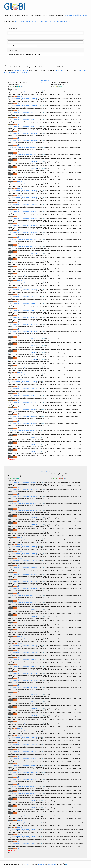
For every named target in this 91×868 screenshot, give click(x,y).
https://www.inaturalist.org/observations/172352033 (25, 105)
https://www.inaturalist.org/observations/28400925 (24, 339)
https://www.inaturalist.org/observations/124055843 (25, 332)
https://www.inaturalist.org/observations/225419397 (25, 240)
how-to (45, 15)
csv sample (17, 70)
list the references (24, 73)
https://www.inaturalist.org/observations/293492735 (25, 395)
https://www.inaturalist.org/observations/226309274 (25, 218)
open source (52, 864)
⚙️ (43, 91)
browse (17, 15)
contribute (25, 15)
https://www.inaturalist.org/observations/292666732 (25, 402)
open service (27, 864)
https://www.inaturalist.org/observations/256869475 (25, 141)
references (59, 15)
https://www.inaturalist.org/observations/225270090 (25, 247)
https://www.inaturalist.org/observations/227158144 (25, 190)
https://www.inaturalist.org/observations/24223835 (24, 360)
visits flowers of (45, 472)
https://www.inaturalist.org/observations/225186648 (25, 261)
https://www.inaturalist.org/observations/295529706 (25, 388)
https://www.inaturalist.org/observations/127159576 (25, 296)
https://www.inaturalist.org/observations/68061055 (24, 148)
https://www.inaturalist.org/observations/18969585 (24, 367)
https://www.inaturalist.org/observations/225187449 (25, 254)
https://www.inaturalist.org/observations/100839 (24, 452)
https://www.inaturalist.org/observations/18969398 (24, 374)
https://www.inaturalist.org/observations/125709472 (25, 310)
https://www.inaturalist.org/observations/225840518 (25, 233)
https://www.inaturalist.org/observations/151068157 (25, 162)
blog (12, 15)
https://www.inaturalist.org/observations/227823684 (25, 183)
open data (41, 864)
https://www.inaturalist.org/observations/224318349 (25, 289)
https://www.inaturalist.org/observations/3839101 (24, 417)
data (32, 15)
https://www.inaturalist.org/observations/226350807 (25, 211)
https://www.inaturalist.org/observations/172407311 (25, 98)
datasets (38, 15)
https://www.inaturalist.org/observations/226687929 (25, 197)
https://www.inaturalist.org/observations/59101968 (24, 155)
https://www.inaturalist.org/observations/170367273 (25, 119)
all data (25, 70)
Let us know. (60, 70)
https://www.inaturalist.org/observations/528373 (24, 431)
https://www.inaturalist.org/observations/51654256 (24, 169)
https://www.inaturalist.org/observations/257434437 (25, 133)
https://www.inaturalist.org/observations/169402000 (25, 126)
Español (67, 15)
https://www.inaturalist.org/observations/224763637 (25, 282)
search (52, 15)
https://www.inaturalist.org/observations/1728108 (24, 424)
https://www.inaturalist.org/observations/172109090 (25, 112)
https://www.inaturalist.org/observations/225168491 (25, 268)
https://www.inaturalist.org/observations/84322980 (24, 91)
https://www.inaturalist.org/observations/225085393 (25, 275)
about (6, 15)
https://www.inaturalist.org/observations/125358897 (25, 317)
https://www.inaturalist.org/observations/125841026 (25, 303)
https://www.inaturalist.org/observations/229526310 (25, 176)
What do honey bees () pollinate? (58, 22)
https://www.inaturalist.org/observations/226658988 (25, 204)
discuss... (20, 96)
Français (85, 15)
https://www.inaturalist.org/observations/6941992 (24, 409)
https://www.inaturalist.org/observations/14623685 (24, 381)
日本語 (79, 15)
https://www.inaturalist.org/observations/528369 (24, 438)
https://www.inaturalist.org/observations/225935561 (25, 225)
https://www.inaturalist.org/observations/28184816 (24, 346)
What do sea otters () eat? (29, 22)
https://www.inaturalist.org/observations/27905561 (24, 353)
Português (74, 15)
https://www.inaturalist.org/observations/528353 (24, 445)
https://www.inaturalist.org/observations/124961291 (25, 325)
